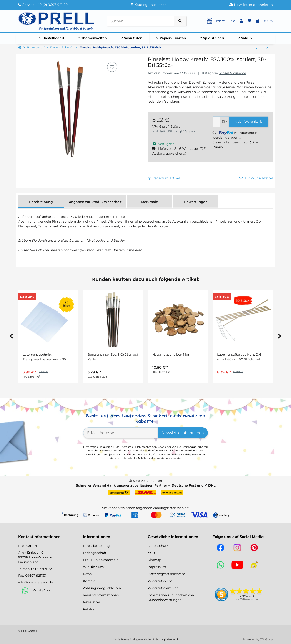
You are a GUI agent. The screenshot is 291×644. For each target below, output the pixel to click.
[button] (241, 21)
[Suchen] (140, 21)
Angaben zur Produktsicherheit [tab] (95, 202)
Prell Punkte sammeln (101, 560)
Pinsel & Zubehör (233, 73)
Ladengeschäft (95, 553)
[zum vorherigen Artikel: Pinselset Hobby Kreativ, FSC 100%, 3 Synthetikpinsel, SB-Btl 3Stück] (256, 48)
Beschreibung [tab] (41, 202)
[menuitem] (52, 38)
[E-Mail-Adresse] (121, 433)
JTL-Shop (266, 639)
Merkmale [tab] (150, 202)
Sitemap (154, 560)
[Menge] (217, 122)
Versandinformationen (101, 595)
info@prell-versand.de (35, 582)
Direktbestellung (96, 546)
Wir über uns (93, 567)
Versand (190, 131)
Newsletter (92, 602)
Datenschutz (158, 546)
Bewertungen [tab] (196, 202)
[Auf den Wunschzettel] (112, 67)
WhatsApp (41, 590)
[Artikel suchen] (180, 21)
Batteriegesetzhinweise (166, 574)
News (87, 574)
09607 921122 (41, 569)
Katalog (89, 609)
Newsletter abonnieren (183, 433)
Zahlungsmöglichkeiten (102, 588)
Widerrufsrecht (160, 581)
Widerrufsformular (163, 588)
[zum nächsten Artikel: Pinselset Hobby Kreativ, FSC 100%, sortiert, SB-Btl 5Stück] (267, 48)
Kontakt (89, 581)
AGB (151, 553)
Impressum (157, 567)
